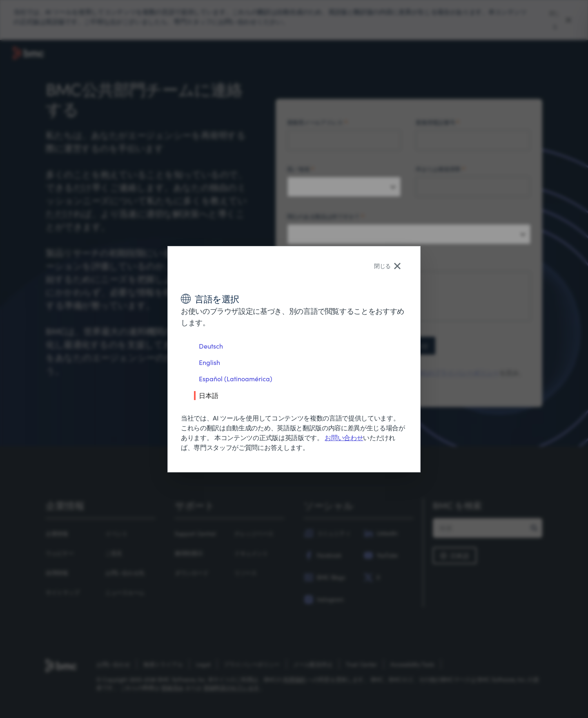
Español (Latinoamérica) (236, 379)
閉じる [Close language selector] (387, 266)
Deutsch (211, 346)
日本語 (209, 395)
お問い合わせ (344, 437)
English (209, 362)
